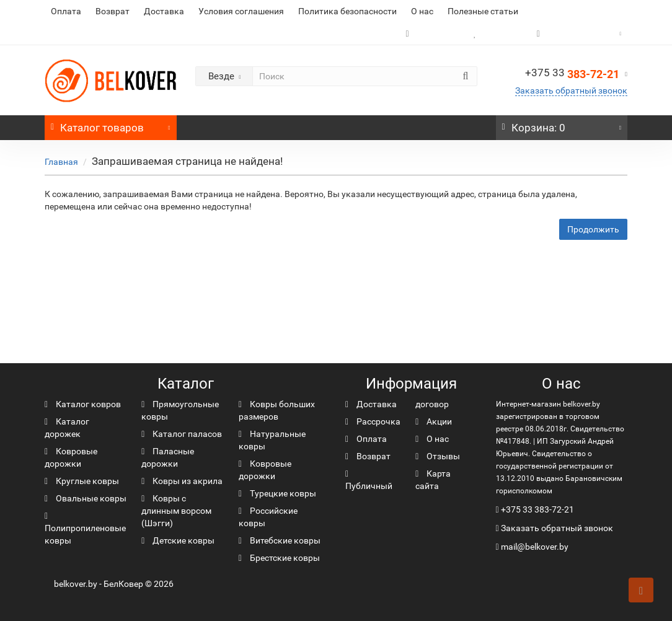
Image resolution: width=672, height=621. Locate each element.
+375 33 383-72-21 (537, 509)
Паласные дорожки (168, 457)
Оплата (66, 11)
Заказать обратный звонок (571, 90)
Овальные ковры (86, 498)
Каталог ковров (83, 404)
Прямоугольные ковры (180, 410)
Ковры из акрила (182, 481)
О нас (422, 11)
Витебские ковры (280, 540)
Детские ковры (178, 540)
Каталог (111, 125)
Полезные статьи (483, 11)
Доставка (164, 11)
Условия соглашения (241, 11)
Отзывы (438, 456)
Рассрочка (373, 421)
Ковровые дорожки (71, 457)
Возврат (113, 11)
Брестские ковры (279, 558)
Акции (434, 421)
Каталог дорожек (67, 428)
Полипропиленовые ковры (85, 529)
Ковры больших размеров (277, 410)
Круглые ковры (82, 481)
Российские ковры (268, 517)
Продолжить (593, 229)
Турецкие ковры (277, 493)
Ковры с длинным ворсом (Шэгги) (176, 511)
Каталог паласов (182, 434)
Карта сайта (433, 480)
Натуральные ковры (272, 440)
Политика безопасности (347, 11)
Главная (61, 162)
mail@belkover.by (532, 547)
